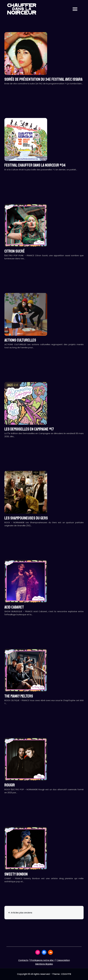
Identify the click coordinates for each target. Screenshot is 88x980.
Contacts (23, 960)
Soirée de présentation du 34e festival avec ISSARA (43, 79)
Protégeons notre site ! (42, 960)
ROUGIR (10, 785)
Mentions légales (44, 964)
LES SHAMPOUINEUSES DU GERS (26, 518)
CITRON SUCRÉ (15, 251)
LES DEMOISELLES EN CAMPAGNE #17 (29, 429)
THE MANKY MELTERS (19, 696)
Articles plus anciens (21, 913)
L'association (63, 960)
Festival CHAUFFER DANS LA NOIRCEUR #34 (35, 165)
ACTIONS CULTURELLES (20, 340)
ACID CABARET (14, 607)
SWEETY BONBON (16, 874)
